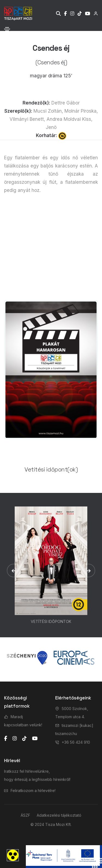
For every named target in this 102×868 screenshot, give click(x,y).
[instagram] (15, 739)
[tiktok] (24, 739)
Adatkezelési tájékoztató (59, 815)
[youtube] (35, 739)
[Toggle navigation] (7, 29)
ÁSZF (25, 815)
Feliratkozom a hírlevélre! (33, 791)
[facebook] (6, 739)
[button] (14, 571)
